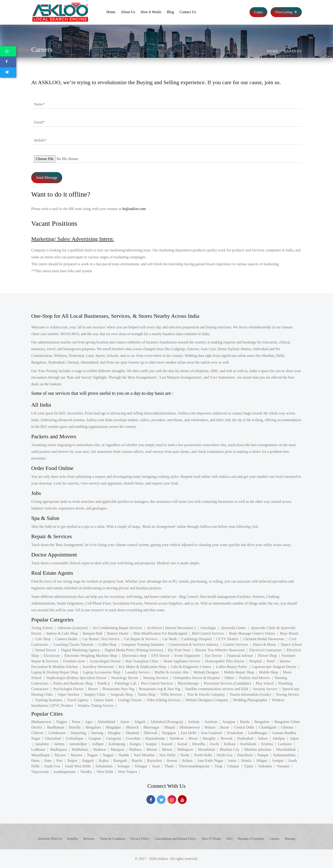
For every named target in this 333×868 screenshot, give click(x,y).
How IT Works (211, 839)
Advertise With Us (50, 839)
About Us (128, 12)
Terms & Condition (113, 839)
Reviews (89, 839)
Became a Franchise (251, 839)
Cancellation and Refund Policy (176, 839)
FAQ (230, 839)
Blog (170, 12)
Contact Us (188, 12)
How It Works (151, 12)
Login (259, 12)
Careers (293, 51)
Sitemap (290, 839)
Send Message (47, 178)
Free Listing (286, 12)
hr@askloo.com (134, 209)
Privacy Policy (140, 839)
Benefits (72, 839)
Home (111, 12)
